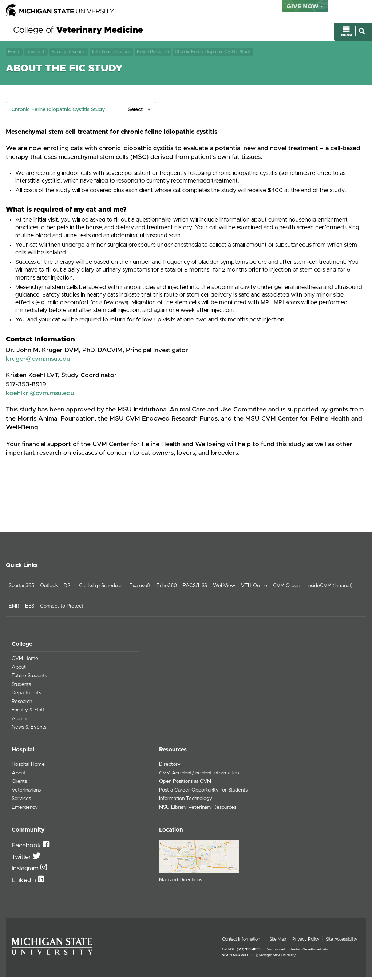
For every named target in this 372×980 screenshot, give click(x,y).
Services (21, 802)
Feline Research (153, 53)
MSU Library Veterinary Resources (198, 811)
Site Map (278, 942)
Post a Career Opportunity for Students (203, 793)
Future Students (29, 679)
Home (14, 53)
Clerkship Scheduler (101, 589)
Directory (170, 768)
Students (21, 688)
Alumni (19, 722)
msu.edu (281, 953)
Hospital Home (28, 768)
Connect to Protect (62, 609)
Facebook (27, 849)
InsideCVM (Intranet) (330, 589)
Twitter (22, 860)
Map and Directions (181, 883)
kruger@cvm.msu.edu (38, 362)
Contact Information (241, 942)
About (19, 671)
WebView (224, 589)
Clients (19, 785)
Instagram (26, 872)
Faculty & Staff (28, 714)
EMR (14, 609)
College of (78, 32)
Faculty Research (69, 53)
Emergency (25, 811)
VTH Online (254, 589)
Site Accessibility (342, 942)
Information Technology (186, 802)
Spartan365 (21, 589)
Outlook (49, 589)
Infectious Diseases (111, 53)
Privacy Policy (306, 942)
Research (36, 53)
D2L (68, 589)
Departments (26, 696)
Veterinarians (26, 793)
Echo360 (167, 589)
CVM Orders (287, 589)
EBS (30, 609)
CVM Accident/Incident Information (199, 776)
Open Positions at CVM (185, 785)
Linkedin (25, 883)
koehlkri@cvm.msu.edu (40, 397)
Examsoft (140, 589)
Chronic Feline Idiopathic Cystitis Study (213, 53)
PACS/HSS (195, 589)
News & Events (29, 731)
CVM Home (25, 662)
